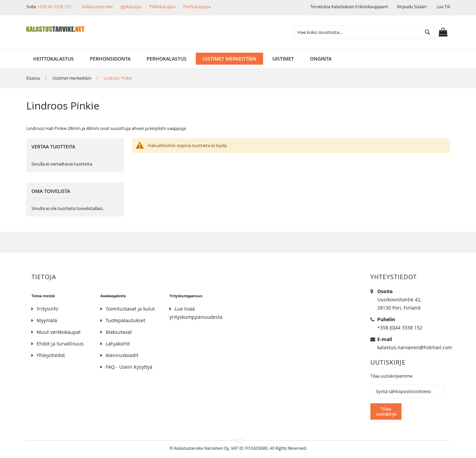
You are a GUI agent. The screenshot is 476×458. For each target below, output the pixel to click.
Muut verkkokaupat (59, 332)
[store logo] (55, 29)
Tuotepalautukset (125, 320)
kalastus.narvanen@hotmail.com (415, 347)
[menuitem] (53, 59)
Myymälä (47, 320)
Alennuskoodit (122, 355)
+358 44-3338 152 (54, 6)
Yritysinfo (47, 309)
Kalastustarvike (97, 6)
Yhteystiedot (51, 355)
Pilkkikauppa (162, 6)
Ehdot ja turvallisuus (60, 344)
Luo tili (443, 6)
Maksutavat (119, 332)
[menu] (238, 59)
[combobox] (364, 32)
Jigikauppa (131, 6)
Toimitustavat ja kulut (130, 309)
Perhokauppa (197, 6)
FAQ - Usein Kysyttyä (129, 367)
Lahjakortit (118, 344)
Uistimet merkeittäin (72, 78)
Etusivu (34, 78)
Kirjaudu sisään (412, 6)
